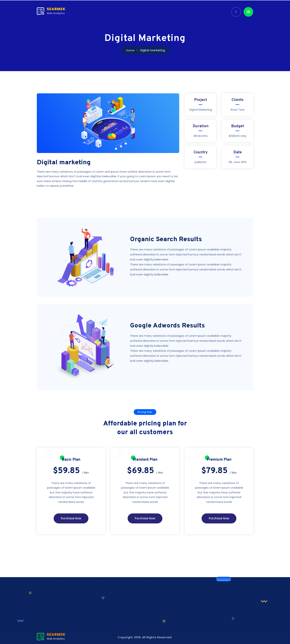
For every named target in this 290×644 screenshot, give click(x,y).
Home (130, 50)
